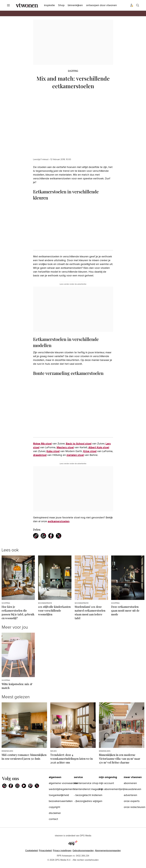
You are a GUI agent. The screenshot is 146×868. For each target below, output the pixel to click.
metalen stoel (75, 455)
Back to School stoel (79, 444)
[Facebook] (11, 786)
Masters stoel (65, 447)
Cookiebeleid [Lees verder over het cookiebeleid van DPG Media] (32, 851)
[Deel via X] (59, 536)
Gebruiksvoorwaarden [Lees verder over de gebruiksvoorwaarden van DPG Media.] (83, 851)
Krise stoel (90, 451)
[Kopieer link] (36, 536)
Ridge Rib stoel (42, 444)
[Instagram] (17, 786)
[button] (62, 851)
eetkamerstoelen (59, 521)
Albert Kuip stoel (99, 447)
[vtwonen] (27, 5)
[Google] (4, 786)
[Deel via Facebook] (51, 536)
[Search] (138, 5)
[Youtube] (24, 786)
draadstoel (40, 455)
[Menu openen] (8, 5)
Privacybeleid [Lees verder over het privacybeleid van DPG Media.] (45, 851)
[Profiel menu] (132, 5)
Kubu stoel (53, 451)
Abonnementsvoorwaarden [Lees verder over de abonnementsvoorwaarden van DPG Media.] (108, 851)
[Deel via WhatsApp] (43, 536)
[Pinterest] (30, 786)
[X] (37, 786)
